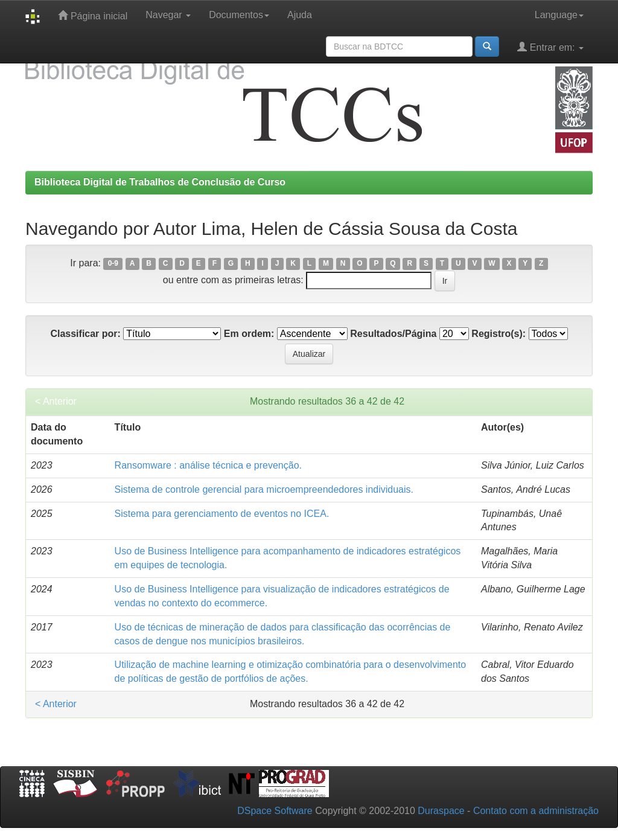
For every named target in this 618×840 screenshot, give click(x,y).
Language (559, 15)
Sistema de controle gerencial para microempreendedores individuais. (264, 489)
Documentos (239, 15)
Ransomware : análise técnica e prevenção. (208, 465)
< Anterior (56, 401)
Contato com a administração (536, 811)
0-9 (113, 264)
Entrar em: (550, 47)
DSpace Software (275, 811)
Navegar (168, 15)
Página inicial (93, 15)
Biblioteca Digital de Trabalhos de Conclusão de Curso (160, 182)
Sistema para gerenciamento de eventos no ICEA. (222, 514)
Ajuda (300, 15)
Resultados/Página (393, 334)
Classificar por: (85, 334)
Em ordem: (249, 334)
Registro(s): (499, 334)
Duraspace (441, 811)
